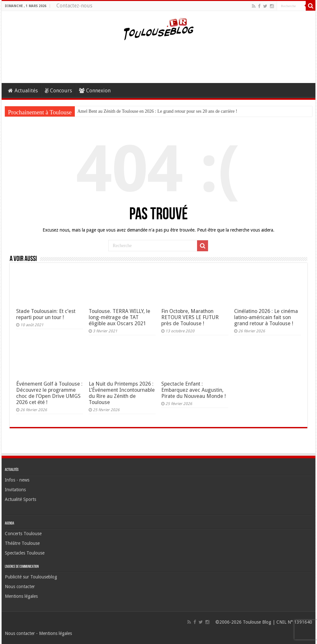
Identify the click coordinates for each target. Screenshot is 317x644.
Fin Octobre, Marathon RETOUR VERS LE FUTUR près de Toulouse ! (190, 317)
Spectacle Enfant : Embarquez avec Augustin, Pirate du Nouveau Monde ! (193, 390)
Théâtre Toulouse (22, 543)
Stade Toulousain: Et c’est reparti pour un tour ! (46, 314)
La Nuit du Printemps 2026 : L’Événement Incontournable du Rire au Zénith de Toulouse (122, 393)
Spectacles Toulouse (25, 553)
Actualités (23, 91)
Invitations (15, 490)
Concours (58, 91)
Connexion (95, 91)
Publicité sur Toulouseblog (31, 577)
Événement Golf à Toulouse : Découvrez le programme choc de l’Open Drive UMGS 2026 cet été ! (49, 393)
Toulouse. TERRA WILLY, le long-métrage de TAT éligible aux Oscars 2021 (119, 317)
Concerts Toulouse (23, 534)
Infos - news (17, 480)
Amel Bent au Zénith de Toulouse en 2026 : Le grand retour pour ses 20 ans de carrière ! (157, 111)
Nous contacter (20, 587)
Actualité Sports (20, 499)
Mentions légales (21, 596)
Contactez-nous (74, 6)
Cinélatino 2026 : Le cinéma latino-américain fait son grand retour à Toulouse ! (266, 317)
